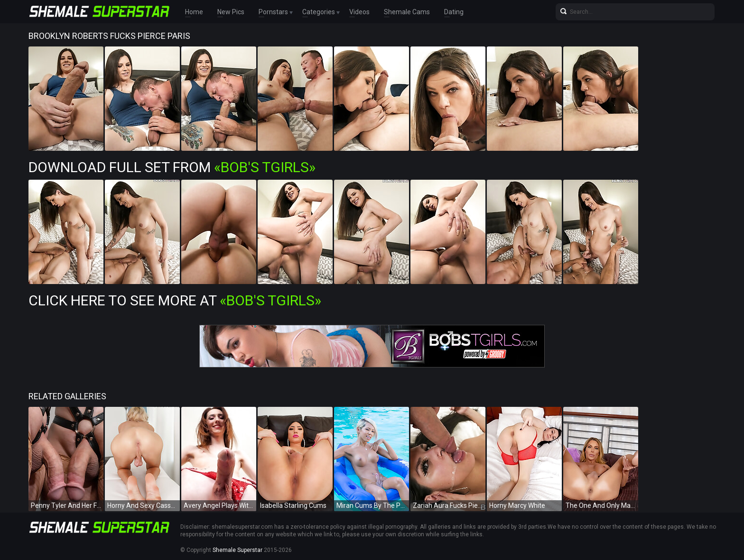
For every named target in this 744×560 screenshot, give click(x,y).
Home (194, 12)
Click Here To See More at (175, 300)
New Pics (231, 12)
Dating (454, 12)
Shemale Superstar (237, 550)
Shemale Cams (407, 12)
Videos (359, 12)
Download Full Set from (172, 167)
